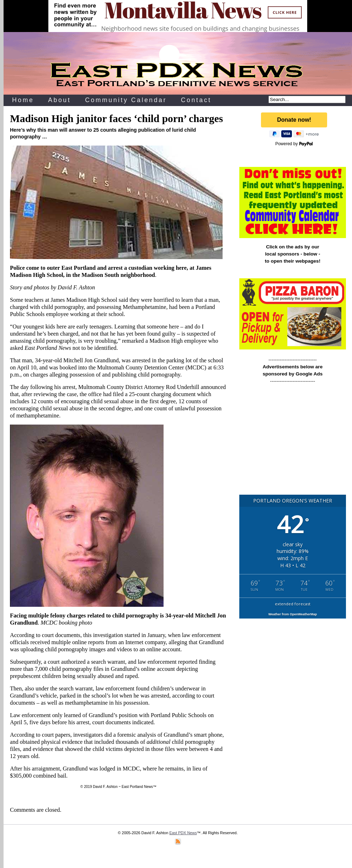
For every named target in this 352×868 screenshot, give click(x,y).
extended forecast (293, 604)
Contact (196, 100)
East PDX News (183, 833)
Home (23, 100)
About (59, 100)
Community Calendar (126, 100)
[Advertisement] (290, 442)
